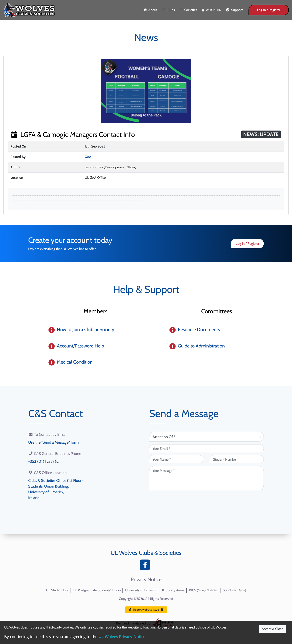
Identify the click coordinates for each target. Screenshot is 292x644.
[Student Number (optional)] (237, 459)
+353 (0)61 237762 (43, 461)
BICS (204, 590)
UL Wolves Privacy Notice (122, 637)
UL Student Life (57, 590)
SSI (234, 590)
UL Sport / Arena (173, 590)
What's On (212, 10)
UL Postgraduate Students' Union (97, 590)
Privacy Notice (146, 579)
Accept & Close (272, 629)
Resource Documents (199, 330)
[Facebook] (146, 566)
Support (234, 10)
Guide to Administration (201, 346)
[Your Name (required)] (176, 459)
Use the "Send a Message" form (53, 442)
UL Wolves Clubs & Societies (146, 553)
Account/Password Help (80, 346)
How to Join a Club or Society (86, 330)
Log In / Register (269, 10)
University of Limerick (141, 590)
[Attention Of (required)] (206, 437)
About (150, 10)
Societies (188, 10)
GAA (88, 157)
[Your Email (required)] (206, 448)
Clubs (168, 10)
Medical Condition (75, 362)
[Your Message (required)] (206, 478)
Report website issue (146, 610)
